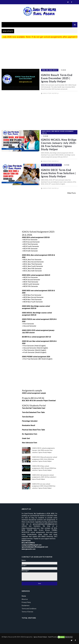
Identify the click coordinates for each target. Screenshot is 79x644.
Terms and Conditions (29, 609)
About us (25, 599)
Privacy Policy (26, 602)
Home (24, 596)
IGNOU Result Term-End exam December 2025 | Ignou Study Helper (57, 78)
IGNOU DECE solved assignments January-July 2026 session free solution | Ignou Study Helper (43, 450)
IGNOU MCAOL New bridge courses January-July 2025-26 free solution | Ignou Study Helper (59, 144)
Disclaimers (26, 606)
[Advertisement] (39, 54)
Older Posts (72, 193)
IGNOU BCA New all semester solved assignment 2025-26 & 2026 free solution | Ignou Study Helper (45, 459)
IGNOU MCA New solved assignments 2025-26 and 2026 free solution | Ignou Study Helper (44, 468)
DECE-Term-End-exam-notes (52, 165)
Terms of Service (27, 612)
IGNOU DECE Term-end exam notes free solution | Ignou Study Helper (59, 173)
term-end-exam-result (50, 70)
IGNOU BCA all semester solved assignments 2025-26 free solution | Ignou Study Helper (44, 477)
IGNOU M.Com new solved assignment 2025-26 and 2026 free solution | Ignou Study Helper (44, 486)
